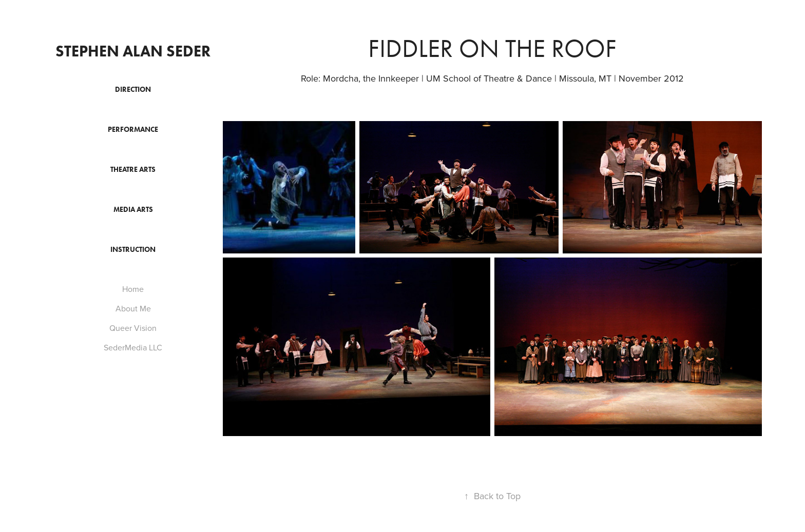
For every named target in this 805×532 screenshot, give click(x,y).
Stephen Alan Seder (133, 51)
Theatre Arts (133, 170)
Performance (133, 130)
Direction (133, 90)
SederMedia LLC (133, 347)
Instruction (133, 250)
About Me (133, 308)
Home (133, 289)
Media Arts (133, 210)
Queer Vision (133, 328)
